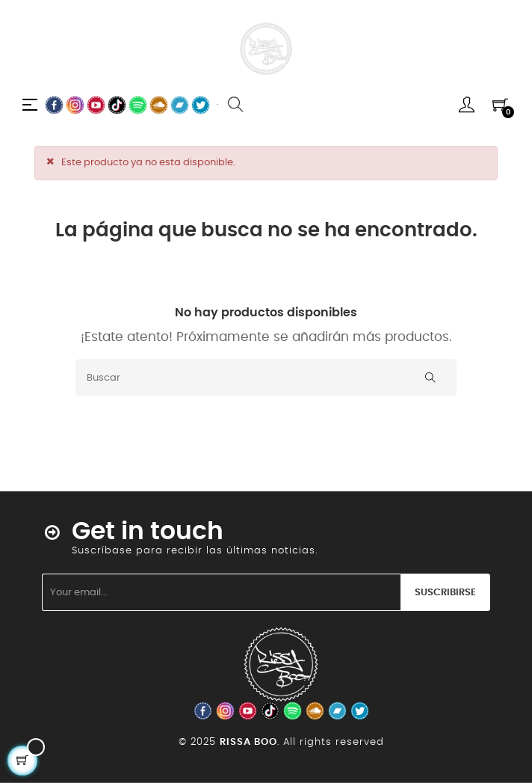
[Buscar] (266, 378)
